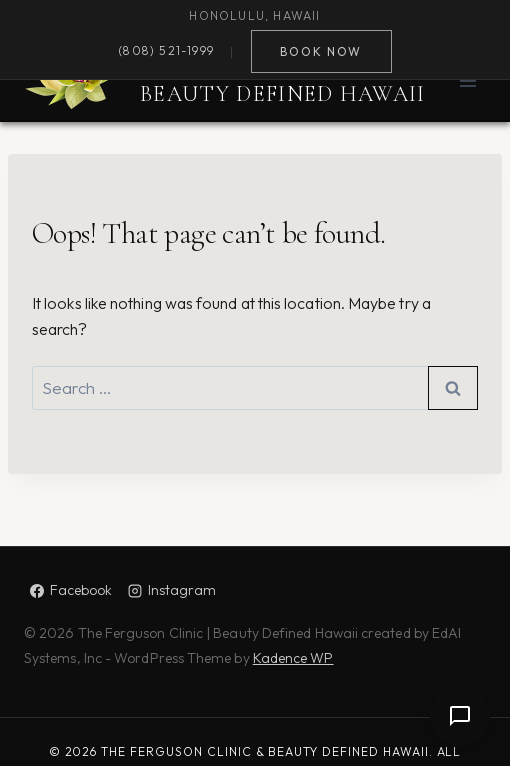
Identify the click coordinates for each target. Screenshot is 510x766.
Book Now (320, 51)
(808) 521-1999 (166, 51)
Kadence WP (293, 658)
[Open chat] (460, 716)
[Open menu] (467, 80)
